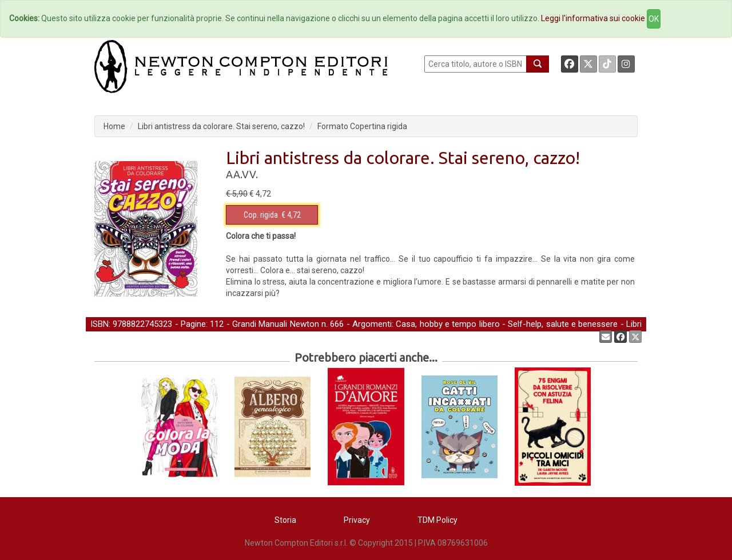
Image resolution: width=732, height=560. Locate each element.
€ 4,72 (272, 215)
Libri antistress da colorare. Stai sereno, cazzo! (221, 126)
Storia (285, 520)
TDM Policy (437, 520)
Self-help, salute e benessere (563, 324)
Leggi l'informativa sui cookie (593, 18)
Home (114, 126)
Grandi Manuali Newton (276, 324)
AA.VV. (242, 174)
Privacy (357, 520)
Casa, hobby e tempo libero (447, 324)
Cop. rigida (261, 215)
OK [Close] (654, 19)
